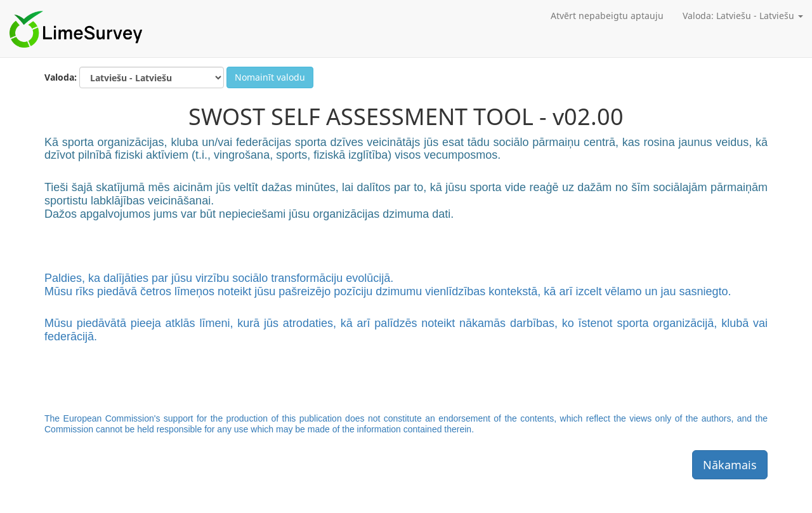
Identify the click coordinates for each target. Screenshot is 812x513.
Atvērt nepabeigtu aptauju (607, 16)
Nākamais (730, 465)
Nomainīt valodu (270, 77)
